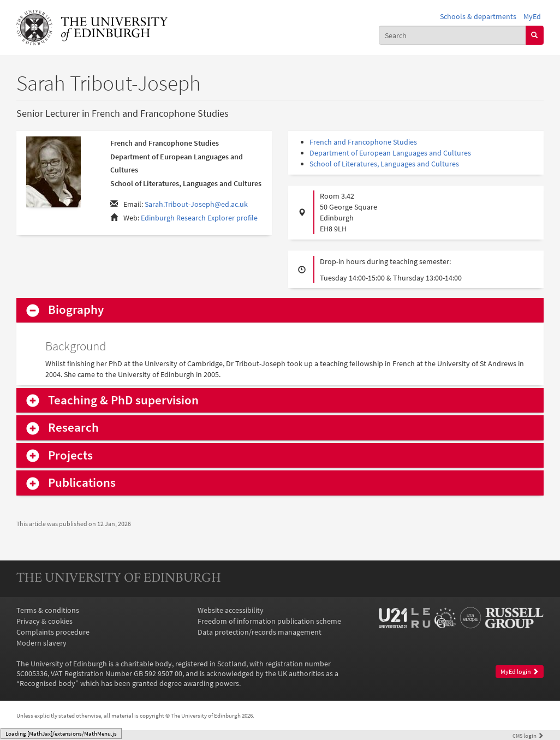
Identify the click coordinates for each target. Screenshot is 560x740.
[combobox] (452, 35)
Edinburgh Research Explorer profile (199, 218)
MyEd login (520, 672)
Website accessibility (231, 610)
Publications (82, 483)
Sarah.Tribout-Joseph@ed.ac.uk (196, 204)
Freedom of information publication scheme (269, 621)
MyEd (532, 16)
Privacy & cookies (44, 621)
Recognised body (47, 683)
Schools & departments (478, 16)
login (528, 736)
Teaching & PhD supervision (123, 400)
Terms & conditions (48, 610)
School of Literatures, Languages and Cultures (384, 164)
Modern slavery (41, 643)
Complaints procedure (53, 632)
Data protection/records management (260, 632)
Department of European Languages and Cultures (390, 153)
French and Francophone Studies (363, 142)
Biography (76, 310)
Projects (70, 455)
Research (73, 428)
